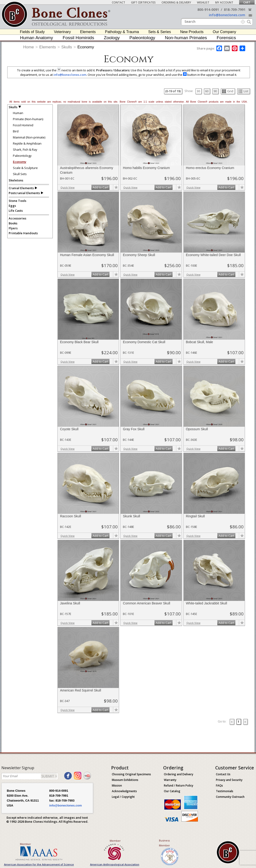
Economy (86, 47)
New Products (192, 32)
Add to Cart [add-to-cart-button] (100, 187)
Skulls (67, 47)
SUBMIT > (49, 776)
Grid (228, 91)
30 (198, 91)
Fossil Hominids (78, 38)
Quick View (68, 187)
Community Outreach (230, 797)
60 (207, 91)
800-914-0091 (208, 10)
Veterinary (62, 32)
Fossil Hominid (23, 125)
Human (18, 113)
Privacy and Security (229, 780)
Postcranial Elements (24, 193)
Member (25, 844)
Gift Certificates (143, 2)
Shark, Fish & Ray (25, 150)
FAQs (219, 785)
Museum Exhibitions (125, 780)
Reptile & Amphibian (27, 143)
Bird (16, 131)
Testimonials (225, 791)
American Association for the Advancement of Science (39, 864)
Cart (247, 2)
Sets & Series (160, 32)
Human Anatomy (36, 38)
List (243, 91)
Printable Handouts (23, 233)
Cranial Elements (21, 188)
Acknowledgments (124, 791)
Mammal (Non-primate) (29, 137)
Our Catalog (172, 791)
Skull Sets (20, 174)
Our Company (225, 32)
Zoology (112, 38)
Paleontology (142, 38)
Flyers (13, 228)
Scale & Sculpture (25, 168)
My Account (224, 2)
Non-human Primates (186, 38)
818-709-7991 (235, 10)
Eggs (12, 206)
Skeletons (16, 180)
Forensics (226, 38)
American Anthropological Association (115, 864)
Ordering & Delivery (176, 2)
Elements (88, 32)
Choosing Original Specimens (131, 774)
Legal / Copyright (123, 797)
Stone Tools (17, 201)
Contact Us (223, 774)
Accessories (17, 218)
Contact (119, 2)
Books (13, 223)
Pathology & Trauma (122, 32)
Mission (117, 785)
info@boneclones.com (227, 15)
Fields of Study (32, 32)
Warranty (170, 780)
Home (28, 47)
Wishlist (203, 2)
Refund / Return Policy (179, 785)
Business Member (164, 843)
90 (215, 91)
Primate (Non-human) (28, 119)
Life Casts (16, 211)
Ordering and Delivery (179, 774)
